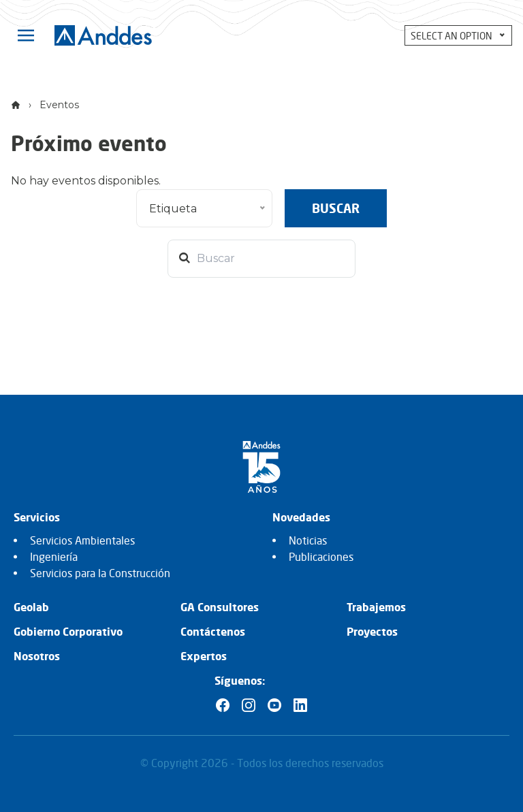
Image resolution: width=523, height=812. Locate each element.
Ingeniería (54, 557)
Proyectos (372, 632)
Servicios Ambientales (82, 540)
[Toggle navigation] (26, 35)
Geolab (31, 607)
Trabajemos (376, 607)
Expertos (204, 656)
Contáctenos (213, 632)
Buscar (336, 208)
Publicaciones (321, 557)
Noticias (308, 540)
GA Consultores (220, 607)
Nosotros (37, 656)
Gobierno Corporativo (68, 632)
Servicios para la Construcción (100, 573)
